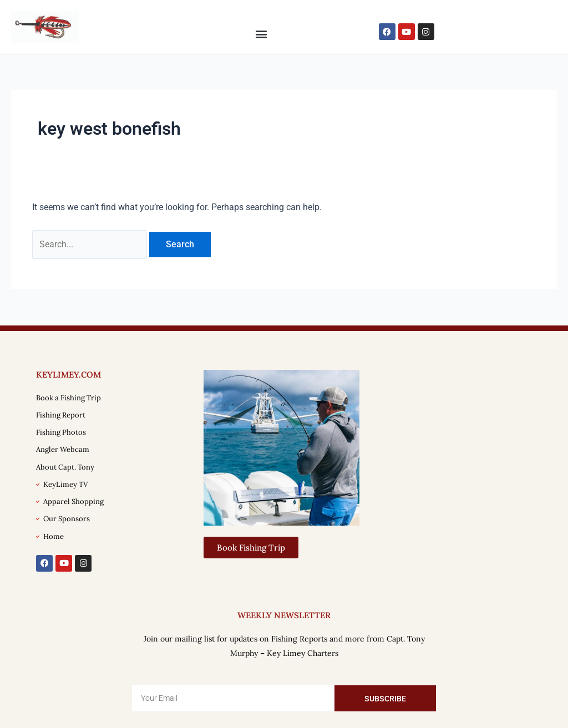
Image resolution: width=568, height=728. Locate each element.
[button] (261, 34)
